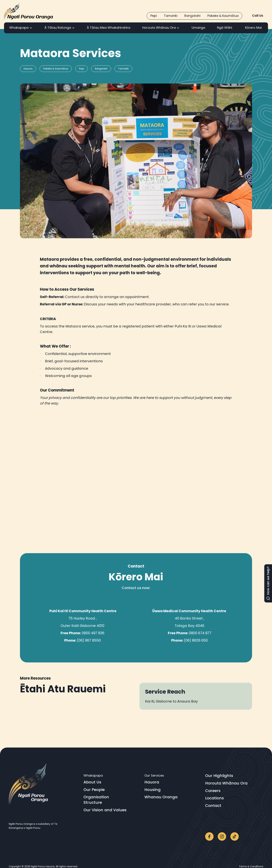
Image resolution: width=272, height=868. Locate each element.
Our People (94, 790)
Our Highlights (219, 776)
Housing (152, 790)
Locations (215, 798)
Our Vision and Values (105, 810)
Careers (213, 791)
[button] (21, 28)
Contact (213, 806)
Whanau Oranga (161, 797)
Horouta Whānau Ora (226, 783)
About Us (92, 782)
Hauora (152, 782)
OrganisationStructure (96, 800)
